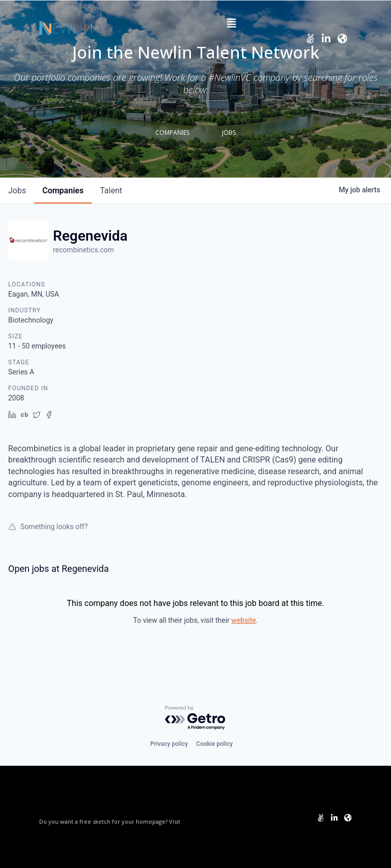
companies (63, 191)
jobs (17, 191)
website (243, 620)
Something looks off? (48, 527)
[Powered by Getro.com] (195, 718)
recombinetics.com (83, 250)
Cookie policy (214, 744)
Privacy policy (169, 744)
